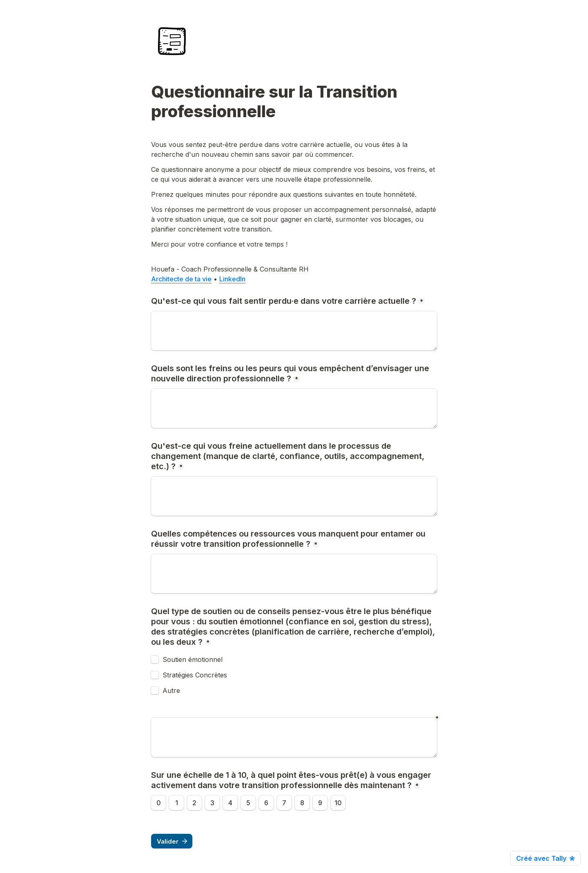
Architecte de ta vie (181, 279)
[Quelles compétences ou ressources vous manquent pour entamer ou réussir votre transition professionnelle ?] (294, 574)
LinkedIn (232, 279)
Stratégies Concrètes (195, 675)
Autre (171, 690)
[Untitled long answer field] (294, 737)
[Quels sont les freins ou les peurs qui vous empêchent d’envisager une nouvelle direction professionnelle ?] (294, 408)
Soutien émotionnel (193, 659)
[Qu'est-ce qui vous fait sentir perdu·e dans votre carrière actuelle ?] (294, 331)
